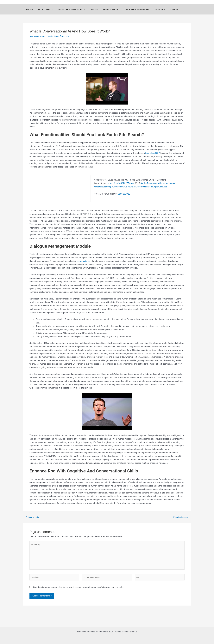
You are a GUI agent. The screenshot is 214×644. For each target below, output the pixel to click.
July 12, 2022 (123, 198)
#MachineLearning (101, 190)
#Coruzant (146, 190)
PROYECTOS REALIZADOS (107, 12)
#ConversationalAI (156, 187)
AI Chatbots (55, 40)
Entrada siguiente (181, 521)
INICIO (35, 12)
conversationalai (85, 265)
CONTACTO (174, 12)
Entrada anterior (32, 521)
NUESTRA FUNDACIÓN (138, 12)
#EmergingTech (132, 190)
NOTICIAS (159, 12)
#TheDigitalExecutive (162, 190)
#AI (119, 187)
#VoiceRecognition (137, 187)
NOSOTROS (50, 12)
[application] (56, 12)
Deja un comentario (39, 40)
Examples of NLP (153, 157)
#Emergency (117, 190)
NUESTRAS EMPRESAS (74, 12)
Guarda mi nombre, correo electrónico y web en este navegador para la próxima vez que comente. (78, 594)
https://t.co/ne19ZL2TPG (105, 187)
